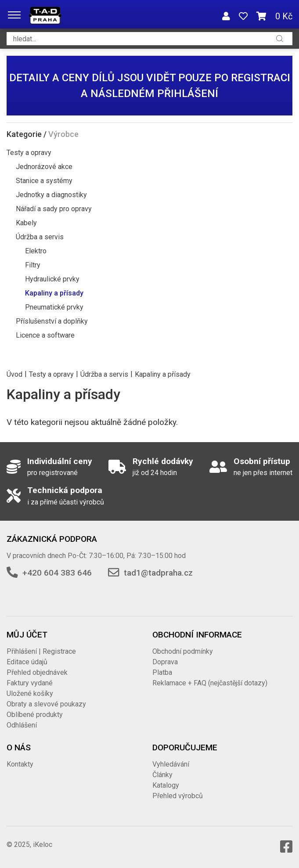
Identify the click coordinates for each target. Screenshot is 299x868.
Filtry (33, 265)
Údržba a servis (40, 237)
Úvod (14, 374)
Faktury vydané (30, 683)
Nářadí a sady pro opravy (54, 209)
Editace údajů (27, 662)
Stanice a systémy (44, 181)
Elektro (36, 251)
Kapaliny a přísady (54, 293)
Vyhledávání (171, 764)
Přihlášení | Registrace (41, 651)
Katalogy (166, 785)
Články (162, 775)
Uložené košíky (30, 693)
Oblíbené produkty (35, 715)
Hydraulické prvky (52, 279)
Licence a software (45, 335)
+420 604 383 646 (57, 573)
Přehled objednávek (37, 672)
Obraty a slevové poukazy (46, 704)
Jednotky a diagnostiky (51, 195)
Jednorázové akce (44, 167)
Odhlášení (22, 725)
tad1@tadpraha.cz (158, 573)
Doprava (165, 662)
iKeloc (43, 845)
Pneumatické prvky (54, 307)
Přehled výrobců (178, 796)
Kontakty (20, 764)
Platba (162, 672)
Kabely (26, 223)
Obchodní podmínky (183, 651)
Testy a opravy (29, 153)
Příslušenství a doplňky (52, 321)
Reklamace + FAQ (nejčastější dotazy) (210, 683)
